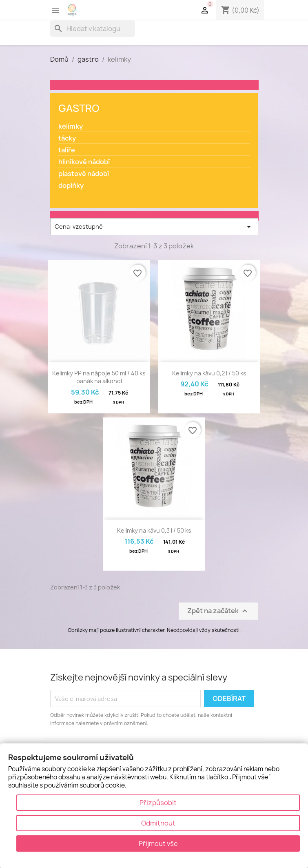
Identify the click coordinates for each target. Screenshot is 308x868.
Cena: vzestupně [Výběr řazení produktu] (154, 227)
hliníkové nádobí (84, 162)
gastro (79, 108)
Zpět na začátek (218, 611)
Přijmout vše (158, 843)
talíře (67, 150)
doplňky (71, 186)
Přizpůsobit (158, 803)
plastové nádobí (84, 174)
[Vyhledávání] (93, 29)
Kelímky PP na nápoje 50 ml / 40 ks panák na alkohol (99, 377)
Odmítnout (158, 823)
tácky (67, 138)
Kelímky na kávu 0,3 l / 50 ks (154, 530)
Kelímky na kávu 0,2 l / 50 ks (209, 373)
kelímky (71, 126)
